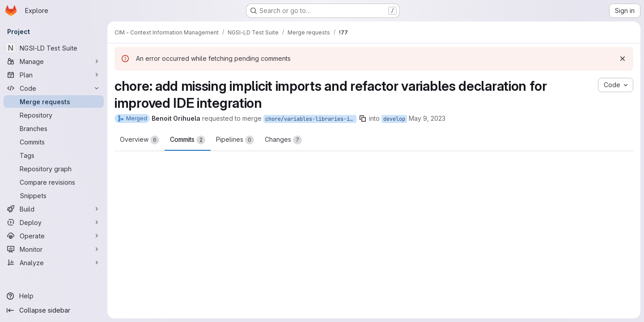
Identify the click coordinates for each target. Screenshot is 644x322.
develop (394, 119)
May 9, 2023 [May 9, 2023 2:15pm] (427, 118)
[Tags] (54, 155)
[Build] (54, 209)
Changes (283, 140)
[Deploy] (54, 222)
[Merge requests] (54, 102)
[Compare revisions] (54, 182)
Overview (140, 140)
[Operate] (54, 236)
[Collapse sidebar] (54, 310)
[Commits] (54, 142)
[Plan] (54, 75)
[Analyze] (54, 263)
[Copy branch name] (363, 119)
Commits (188, 140)
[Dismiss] (623, 59)
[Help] (54, 296)
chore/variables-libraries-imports (311, 119)
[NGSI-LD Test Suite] (54, 48)
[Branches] (54, 128)
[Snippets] (54, 195)
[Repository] (54, 115)
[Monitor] (54, 249)
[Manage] (54, 61)
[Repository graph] (54, 169)
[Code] (54, 88)
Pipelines (235, 140)
